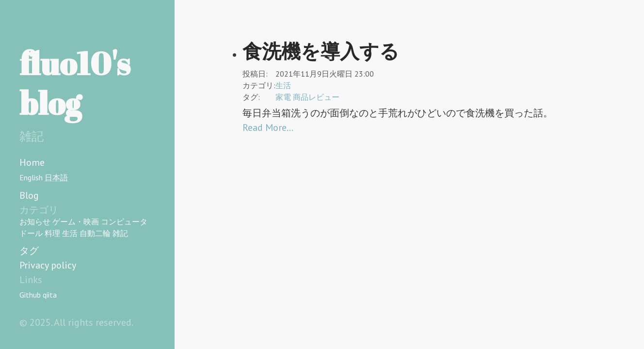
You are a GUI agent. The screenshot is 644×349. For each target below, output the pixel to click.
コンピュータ (124, 222)
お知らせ (35, 222)
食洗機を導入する (321, 51)
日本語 (56, 177)
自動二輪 (95, 233)
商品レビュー (316, 97)
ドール (31, 233)
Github (30, 295)
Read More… (268, 127)
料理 (52, 233)
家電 (283, 97)
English (31, 177)
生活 (70, 233)
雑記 (120, 233)
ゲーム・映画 (76, 222)
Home (32, 162)
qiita (50, 295)
